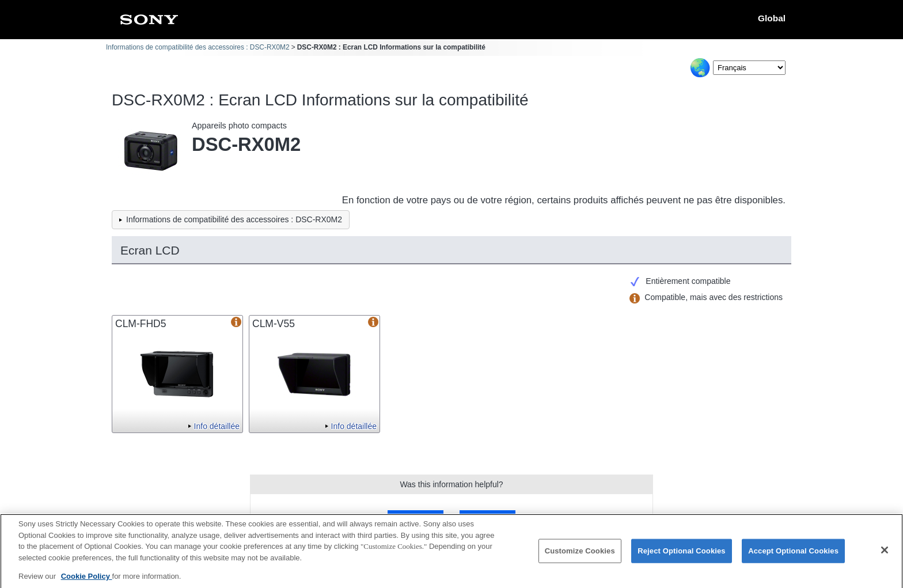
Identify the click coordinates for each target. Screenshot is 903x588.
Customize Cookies (580, 555)
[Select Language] (749, 68)
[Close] (885, 555)
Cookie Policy (87, 581)
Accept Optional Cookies (793, 555)
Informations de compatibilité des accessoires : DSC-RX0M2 (198, 47)
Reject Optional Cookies (682, 555)
